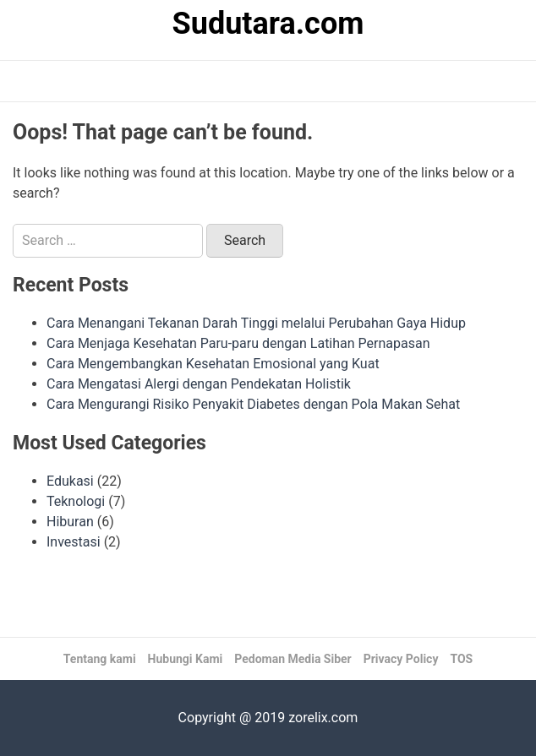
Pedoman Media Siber (293, 659)
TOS (461, 659)
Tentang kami (100, 659)
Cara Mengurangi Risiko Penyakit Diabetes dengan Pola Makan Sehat (253, 404)
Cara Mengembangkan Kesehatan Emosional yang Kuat (213, 364)
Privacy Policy (401, 659)
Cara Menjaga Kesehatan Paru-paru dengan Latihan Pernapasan (238, 343)
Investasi (74, 542)
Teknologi (76, 501)
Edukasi (70, 481)
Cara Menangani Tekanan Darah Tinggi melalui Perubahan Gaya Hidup (256, 323)
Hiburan (70, 522)
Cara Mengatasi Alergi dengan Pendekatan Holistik (199, 384)
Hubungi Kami (186, 659)
